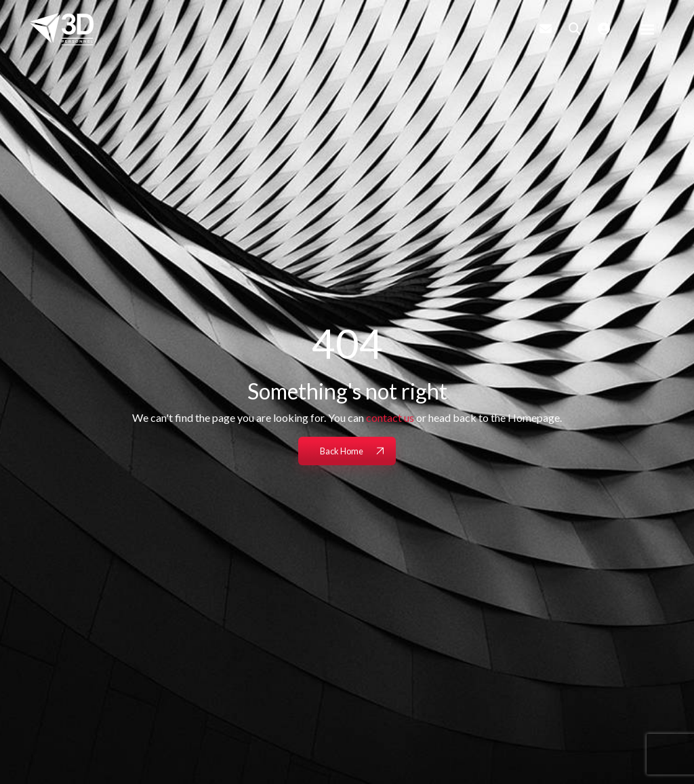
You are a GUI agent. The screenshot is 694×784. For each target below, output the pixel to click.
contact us (390, 417)
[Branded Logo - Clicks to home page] (62, 29)
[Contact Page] (546, 28)
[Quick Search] (575, 28)
